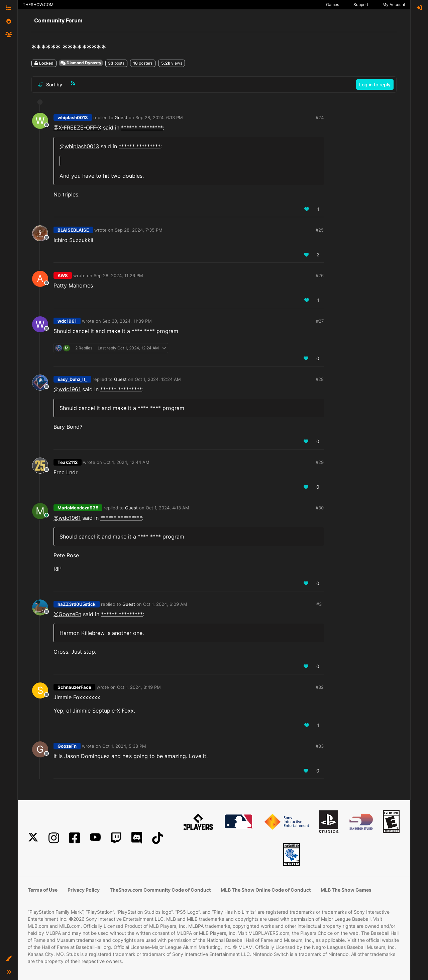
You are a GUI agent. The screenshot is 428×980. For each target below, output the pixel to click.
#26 (320, 275)
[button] (9, 959)
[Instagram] (54, 838)
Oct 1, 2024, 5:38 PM (124, 746)
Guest (121, 117)
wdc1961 (67, 321)
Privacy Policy (84, 890)
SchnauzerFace (74, 687)
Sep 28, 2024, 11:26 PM (118, 275)
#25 (320, 230)
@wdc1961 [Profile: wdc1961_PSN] (67, 389)
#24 (320, 117)
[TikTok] (157, 838)
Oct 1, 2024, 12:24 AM (158, 379)
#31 (320, 604)
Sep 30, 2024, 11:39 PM (127, 321)
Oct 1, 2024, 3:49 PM (139, 687)
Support (361, 5)
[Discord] (137, 838)
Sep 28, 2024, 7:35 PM (139, 230)
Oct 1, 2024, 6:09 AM (165, 604)
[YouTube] (95, 838)
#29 (320, 462)
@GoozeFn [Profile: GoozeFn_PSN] (67, 614)
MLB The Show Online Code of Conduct (266, 890)
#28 (320, 379)
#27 (320, 321)
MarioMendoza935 (78, 508)
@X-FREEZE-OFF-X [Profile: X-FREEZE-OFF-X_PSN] (77, 128)
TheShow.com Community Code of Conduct (160, 890)
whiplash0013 (73, 117)
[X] (33, 838)
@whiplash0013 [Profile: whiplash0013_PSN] (79, 146)
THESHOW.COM (38, 5)
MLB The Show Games (346, 890)
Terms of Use (43, 890)
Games (333, 5)
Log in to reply (375, 85)
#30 (320, 508)
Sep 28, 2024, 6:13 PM (159, 117)
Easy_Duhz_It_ (72, 379)
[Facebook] (75, 838)
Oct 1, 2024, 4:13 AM (168, 508)
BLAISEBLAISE (73, 230)
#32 (320, 687)
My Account (394, 5)
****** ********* (142, 128)
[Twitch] (116, 838)
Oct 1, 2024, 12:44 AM (126, 462)
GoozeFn (67, 746)
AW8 (63, 275)
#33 (320, 746)
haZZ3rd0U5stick (77, 604)
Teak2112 (68, 462)
